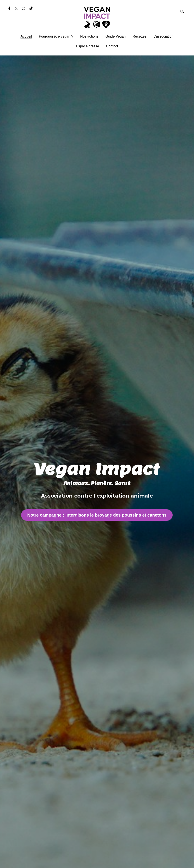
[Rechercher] (182, 11)
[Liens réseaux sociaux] (9, 8)
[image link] (97, 17)
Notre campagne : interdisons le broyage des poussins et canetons (97, 515)
